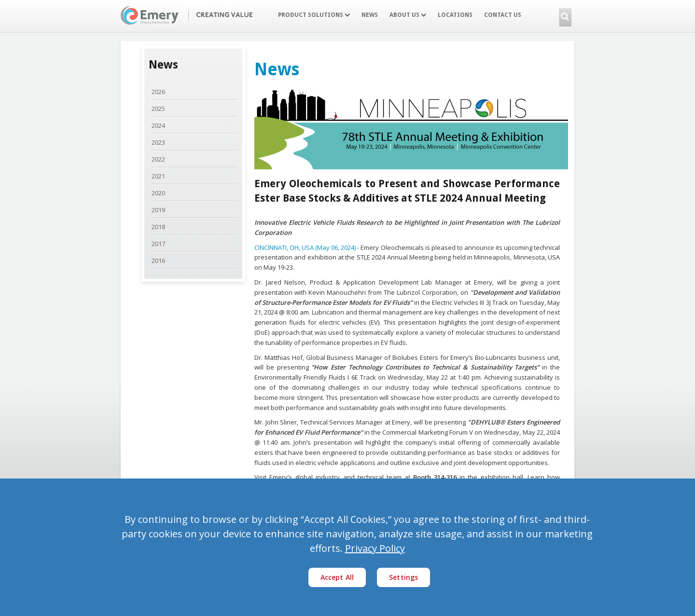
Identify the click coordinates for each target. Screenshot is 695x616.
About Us (408, 15)
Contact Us (503, 15)
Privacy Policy (375, 548)
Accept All (337, 577)
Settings (403, 577)
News (370, 15)
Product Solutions (314, 15)
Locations (455, 15)
